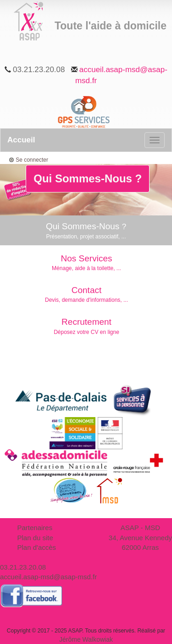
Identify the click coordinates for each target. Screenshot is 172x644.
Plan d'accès (37, 547)
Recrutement (86, 326)
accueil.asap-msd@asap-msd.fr (48, 577)
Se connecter (32, 160)
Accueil (21, 140)
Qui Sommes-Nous (86, 231)
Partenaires (35, 528)
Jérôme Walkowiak (86, 639)
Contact (86, 295)
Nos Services (86, 263)
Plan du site (35, 538)
